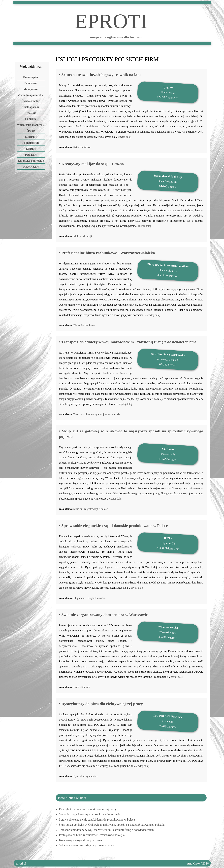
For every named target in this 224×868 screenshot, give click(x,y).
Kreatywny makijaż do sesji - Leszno (81, 840)
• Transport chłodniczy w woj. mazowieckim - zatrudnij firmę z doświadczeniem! (128, 342)
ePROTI (111, 17)
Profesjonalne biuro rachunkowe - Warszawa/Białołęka (92, 835)
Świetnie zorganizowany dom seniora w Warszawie (90, 814)
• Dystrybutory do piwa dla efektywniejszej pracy (101, 704)
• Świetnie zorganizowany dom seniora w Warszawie (103, 615)
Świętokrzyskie (31, 101)
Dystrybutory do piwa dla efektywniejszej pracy (88, 809)
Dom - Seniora (82, 687)
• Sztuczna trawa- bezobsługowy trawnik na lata (100, 75)
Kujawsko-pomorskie (31, 161)
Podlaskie (31, 155)
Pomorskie (31, 83)
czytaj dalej (125, 137)
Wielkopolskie (31, 107)
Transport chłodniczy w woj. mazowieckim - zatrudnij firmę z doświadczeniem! (107, 830)
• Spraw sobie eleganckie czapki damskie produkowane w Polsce (113, 526)
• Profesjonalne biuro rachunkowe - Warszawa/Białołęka (107, 253)
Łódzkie (31, 149)
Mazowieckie (31, 167)
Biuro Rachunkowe (84, 325)
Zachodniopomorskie (31, 95)
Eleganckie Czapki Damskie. (90, 598)
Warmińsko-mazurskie (31, 125)
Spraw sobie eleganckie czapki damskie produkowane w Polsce (97, 820)
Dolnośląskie (31, 77)
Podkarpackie (31, 143)
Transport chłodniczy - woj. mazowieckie (97, 414)
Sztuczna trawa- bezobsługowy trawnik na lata (87, 845)
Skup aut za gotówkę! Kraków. (91, 509)
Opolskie (31, 113)
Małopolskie (31, 89)
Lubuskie (31, 119)
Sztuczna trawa (82, 147)
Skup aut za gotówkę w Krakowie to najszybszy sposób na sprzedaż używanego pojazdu (112, 825)
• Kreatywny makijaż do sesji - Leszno (91, 164)
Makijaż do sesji (83, 236)
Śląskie (31, 131)
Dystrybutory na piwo (86, 776)
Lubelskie (31, 137)
